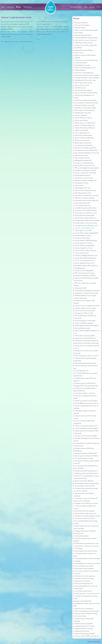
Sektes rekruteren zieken (81, 155)
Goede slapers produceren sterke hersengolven (86, 75)
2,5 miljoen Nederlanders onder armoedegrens (86, 78)
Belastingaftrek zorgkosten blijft (82, 160)
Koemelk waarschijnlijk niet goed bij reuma (85, 471)
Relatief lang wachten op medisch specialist (86, 473)
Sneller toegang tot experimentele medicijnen (86, 326)
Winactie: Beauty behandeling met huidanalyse (86, 290)
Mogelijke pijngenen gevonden (82, 113)
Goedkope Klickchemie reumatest (83, 629)
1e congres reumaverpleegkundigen (83, 163)
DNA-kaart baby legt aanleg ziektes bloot (85, 363)
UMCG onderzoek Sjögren (81, 130)
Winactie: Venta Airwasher (81, 253)
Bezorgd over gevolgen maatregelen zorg (85, 180)
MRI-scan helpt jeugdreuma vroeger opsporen (86, 168)
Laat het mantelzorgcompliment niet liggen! (86, 428)
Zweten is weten (78, 185)
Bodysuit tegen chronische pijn (82, 143)
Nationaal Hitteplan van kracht (82, 235)
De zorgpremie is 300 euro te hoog (83, 313)
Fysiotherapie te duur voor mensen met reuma (86, 593)
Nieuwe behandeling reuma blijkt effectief (85, 453)
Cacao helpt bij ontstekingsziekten (83, 145)
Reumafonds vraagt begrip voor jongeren (85, 170)
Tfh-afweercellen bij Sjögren (82, 25)
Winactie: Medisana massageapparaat (84, 245)
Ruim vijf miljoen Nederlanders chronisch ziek (86, 153)
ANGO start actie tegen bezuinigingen (84, 198)
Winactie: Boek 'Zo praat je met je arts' (84, 165)
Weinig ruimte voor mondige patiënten (84, 123)
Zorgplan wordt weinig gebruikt (82, 601)
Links (86, 7)
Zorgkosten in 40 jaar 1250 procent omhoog (85, 503)
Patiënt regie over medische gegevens (84, 110)
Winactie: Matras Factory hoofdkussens (84, 128)
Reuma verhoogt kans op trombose (83, 566)
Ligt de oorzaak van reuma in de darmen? (85, 40)
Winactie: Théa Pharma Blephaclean (84, 138)
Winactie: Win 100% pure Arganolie (83, 323)
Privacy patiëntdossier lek (81, 371)
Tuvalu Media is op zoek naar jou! (83, 591)
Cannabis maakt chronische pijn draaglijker (85, 436)
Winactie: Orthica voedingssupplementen (85, 190)
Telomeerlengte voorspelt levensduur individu (86, 483)
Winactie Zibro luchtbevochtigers (83, 135)
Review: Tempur (78, 53)
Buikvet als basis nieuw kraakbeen (83, 624)
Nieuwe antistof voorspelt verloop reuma (85, 513)
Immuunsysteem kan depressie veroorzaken (86, 103)
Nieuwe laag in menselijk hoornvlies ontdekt (86, 293)
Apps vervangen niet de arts (81, 158)
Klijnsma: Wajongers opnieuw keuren (84, 263)
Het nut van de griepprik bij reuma (83, 583)
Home (3, 7)
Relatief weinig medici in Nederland (83, 481)
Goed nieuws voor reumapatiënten (83, 608)
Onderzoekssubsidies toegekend (83, 90)
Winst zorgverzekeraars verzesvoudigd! (84, 321)
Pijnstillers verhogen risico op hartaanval (85, 308)
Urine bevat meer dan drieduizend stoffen (85, 210)
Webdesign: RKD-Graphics (94, 642)
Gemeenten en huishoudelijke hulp (83, 73)
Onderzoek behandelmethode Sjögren (84, 634)
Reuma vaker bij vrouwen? (81, 85)
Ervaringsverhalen (76, 7)
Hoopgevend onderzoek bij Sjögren (83, 50)
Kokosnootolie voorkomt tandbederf (84, 568)
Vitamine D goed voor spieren (82, 328)
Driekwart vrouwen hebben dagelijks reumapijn (87, 516)
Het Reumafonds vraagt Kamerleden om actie (86, 543)
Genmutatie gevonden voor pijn (82, 193)
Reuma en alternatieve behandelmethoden (85, 93)
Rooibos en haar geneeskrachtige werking (85, 426)
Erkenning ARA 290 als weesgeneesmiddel (85, 38)
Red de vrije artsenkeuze (81, 120)
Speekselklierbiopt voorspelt (82, 65)
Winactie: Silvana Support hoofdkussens (85, 218)
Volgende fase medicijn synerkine (83, 43)
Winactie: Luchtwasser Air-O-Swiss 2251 (85, 173)
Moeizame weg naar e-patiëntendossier (85, 383)
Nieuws (19, 7)
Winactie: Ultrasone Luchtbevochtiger (84, 215)
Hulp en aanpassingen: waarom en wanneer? (86, 356)
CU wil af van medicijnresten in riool (83, 260)
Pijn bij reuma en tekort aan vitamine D (84, 518)
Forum (99, 7)
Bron (38, 39)
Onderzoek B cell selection (81, 536)
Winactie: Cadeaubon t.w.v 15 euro (83, 248)
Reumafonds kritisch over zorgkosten (84, 511)
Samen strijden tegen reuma (82, 133)
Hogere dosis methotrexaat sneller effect (85, 100)
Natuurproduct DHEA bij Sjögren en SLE (85, 68)
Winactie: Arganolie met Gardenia (83, 243)
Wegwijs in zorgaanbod (80, 115)
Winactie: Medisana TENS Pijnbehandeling (85, 240)
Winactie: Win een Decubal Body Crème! (85, 338)
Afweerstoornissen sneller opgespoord (84, 576)
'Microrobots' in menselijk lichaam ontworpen (86, 195)
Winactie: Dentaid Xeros (80, 63)
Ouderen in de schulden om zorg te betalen (85, 401)
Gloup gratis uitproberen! (81, 23)
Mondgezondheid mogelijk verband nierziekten (86, 220)
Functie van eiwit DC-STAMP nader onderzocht (86, 636)
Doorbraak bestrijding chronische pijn (84, 105)
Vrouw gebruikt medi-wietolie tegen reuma (85, 225)
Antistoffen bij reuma (80, 88)
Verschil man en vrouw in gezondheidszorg (85, 60)
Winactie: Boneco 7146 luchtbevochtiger (85, 258)
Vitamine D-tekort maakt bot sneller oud (85, 250)
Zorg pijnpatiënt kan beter (81, 183)
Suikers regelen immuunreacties (83, 230)
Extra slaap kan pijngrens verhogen (83, 458)
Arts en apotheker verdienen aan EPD (84, 486)
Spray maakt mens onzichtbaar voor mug (85, 213)
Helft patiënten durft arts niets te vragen (85, 80)
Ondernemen (28, 7)
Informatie (10, 7)
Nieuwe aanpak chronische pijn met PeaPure (86, 456)
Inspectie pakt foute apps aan (82, 175)
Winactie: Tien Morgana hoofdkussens (84, 125)
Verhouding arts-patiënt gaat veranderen (85, 108)
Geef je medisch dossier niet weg (83, 83)
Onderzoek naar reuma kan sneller (83, 178)
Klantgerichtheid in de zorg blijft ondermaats (86, 386)
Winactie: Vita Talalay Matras (82, 238)
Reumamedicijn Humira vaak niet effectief (85, 551)
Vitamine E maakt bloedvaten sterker (84, 228)
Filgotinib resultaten (79, 28)
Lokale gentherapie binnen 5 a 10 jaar (84, 626)
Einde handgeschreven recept (82, 188)
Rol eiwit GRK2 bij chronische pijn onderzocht (86, 403)
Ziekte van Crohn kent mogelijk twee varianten (86, 306)
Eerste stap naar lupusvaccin (82, 140)
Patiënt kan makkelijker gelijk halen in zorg (85, 255)
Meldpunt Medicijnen (80, 70)
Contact (92, 7)
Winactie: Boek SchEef (80, 288)
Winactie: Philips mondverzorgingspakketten (86, 233)
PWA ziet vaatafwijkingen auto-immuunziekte (86, 611)
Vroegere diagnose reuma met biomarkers (85, 223)
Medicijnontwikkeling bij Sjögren (83, 35)
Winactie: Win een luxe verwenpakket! (84, 311)
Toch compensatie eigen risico (82, 205)
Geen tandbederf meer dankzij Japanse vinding (87, 563)
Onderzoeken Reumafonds (81, 631)
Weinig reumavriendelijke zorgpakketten (85, 148)
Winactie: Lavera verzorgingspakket (83, 270)
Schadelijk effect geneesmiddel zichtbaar (85, 208)
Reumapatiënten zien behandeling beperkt (85, 150)
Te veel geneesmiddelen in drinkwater (84, 393)
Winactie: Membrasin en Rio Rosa (83, 118)
